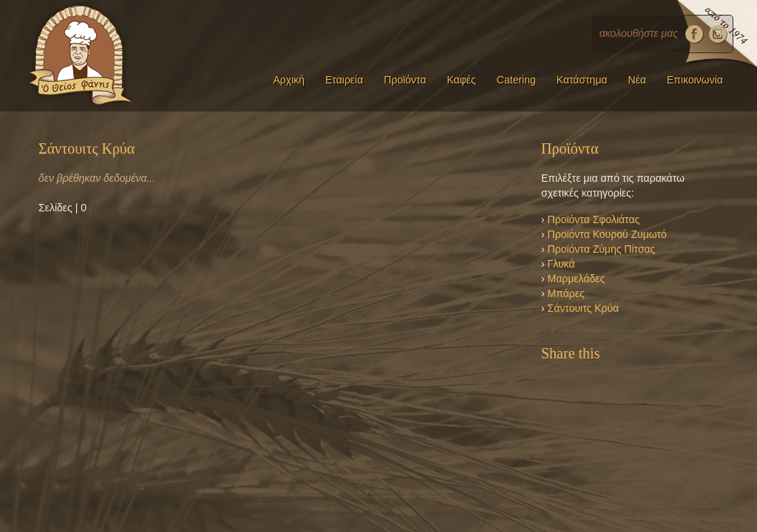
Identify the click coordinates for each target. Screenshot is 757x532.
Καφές (462, 80)
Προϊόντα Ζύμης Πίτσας (602, 249)
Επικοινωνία (695, 80)
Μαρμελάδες (577, 279)
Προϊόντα (405, 80)
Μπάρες (566, 293)
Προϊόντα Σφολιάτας (594, 219)
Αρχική (289, 80)
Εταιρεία (344, 80)
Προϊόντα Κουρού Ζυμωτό (607, 234)
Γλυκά (561, 264)
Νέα (637, 80)
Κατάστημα (582, 80)
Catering (516, 80)
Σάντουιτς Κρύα (584, 308)
